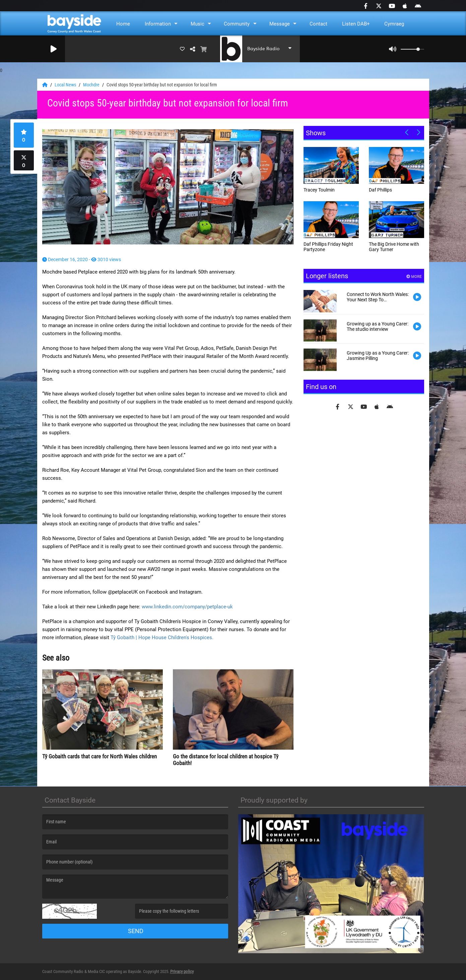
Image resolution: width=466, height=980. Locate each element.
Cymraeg (394, 24)
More (414, 277)
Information (158, 24)
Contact (318, 24)
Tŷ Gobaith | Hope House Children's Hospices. (162, 637)
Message (280, 24)
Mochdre (92, 85)
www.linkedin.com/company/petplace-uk (187, 607)
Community (237, 24)
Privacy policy (182, 971)
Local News (66, 85)
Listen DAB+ (356, 24)
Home (123, 24)
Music (197, 24)
